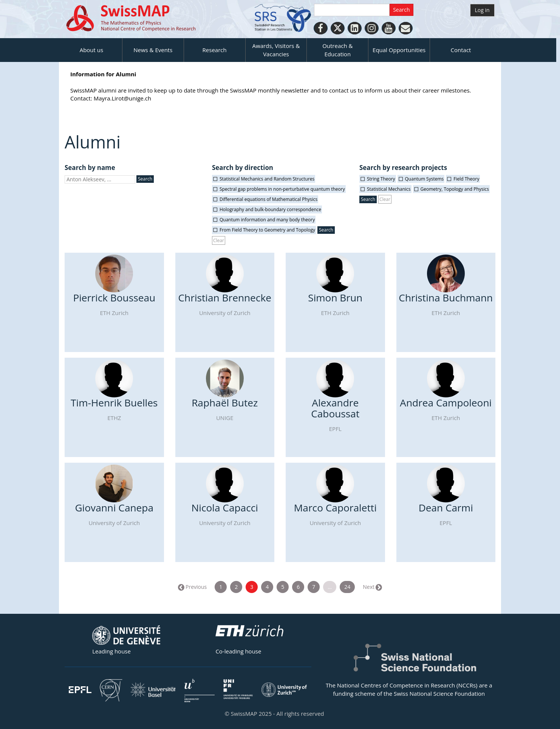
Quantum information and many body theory (267, 220)
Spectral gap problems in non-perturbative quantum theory (282, 189)
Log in (482, 10)
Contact (461, 50)
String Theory (381, 179)
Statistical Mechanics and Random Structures (267, 179)
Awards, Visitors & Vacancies (276, 50)
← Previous (193, 587)
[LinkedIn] (355, 28)
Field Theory (466, 179)
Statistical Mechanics (389, 189)
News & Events (153, 50)
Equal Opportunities (399, 50)
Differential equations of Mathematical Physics (268, 199)
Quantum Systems (425, 179)
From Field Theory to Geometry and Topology (267, 230)
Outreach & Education (337, 50)
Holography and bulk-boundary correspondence (270, 209)
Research (215, 50)
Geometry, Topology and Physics (455, 189)
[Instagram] (372, 28)
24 (347, 587)
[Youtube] (389, 28)
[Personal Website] (406, 28)
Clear (219, 240)
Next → (372, 587)
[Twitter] (338, 28)
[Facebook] (321, 28)
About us (91, 50)
